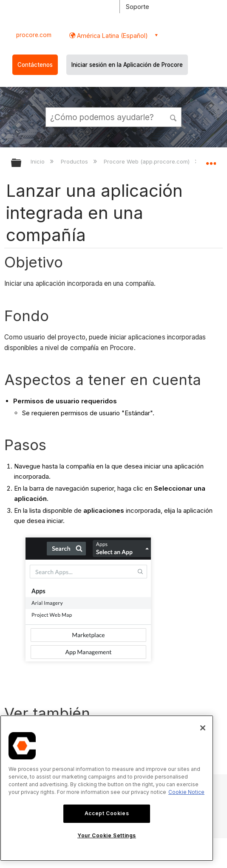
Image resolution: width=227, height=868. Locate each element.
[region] (107, 788)
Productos (75, 161)
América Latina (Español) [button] (112, 36)
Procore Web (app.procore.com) (148, 161)
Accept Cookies (107, 813)
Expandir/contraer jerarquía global (22, 163)
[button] (173, 117)
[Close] (203, 728)
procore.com (34, 35)
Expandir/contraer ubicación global (211, 160)
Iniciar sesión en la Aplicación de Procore (127, 65)
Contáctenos (35, 65)
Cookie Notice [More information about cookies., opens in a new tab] (186, 792)
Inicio (38, 161)
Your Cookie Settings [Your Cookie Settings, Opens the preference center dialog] (107, 835)
